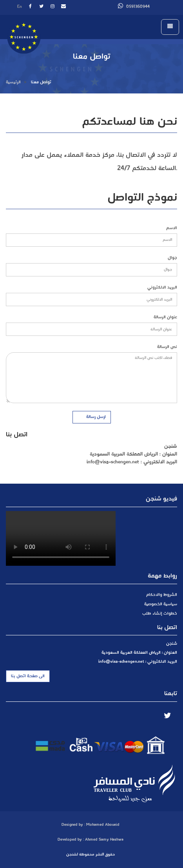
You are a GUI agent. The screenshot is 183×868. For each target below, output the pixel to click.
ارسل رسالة (93, 417)
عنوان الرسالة (165, 317)
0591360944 (134, 7)
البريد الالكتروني (162, 288)
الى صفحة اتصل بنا (28, 676)
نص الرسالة (167, 347)
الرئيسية (13, 82)
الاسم (172, 228)
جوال (172, 258)
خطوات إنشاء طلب (160, 613)
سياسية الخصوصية (161, 604)
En (20, 7)
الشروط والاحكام (162, 595)
